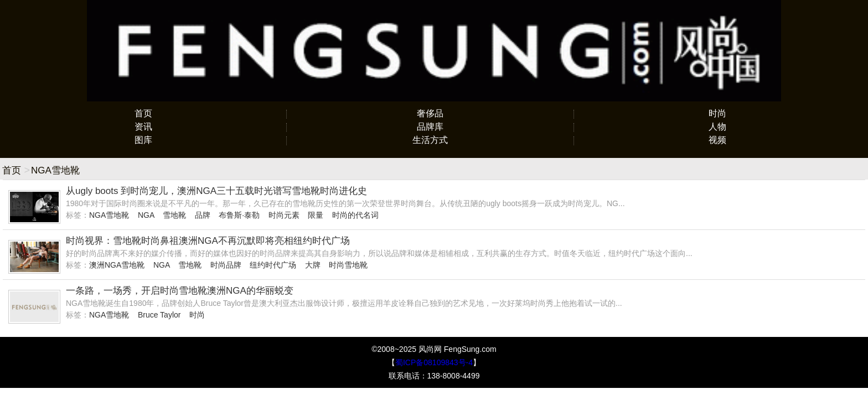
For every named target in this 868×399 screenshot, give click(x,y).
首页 (143, 113)
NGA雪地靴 (109, 215)
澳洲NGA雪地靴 (117, 265)
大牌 (313, 265)
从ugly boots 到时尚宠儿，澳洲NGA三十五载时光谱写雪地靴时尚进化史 (216, 191)
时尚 (717, 113)
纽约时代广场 (273, 265)
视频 (717, 140)
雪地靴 (174, 215)
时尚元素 (284, 215)
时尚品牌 (226, 265)
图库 (143, 140)
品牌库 (430, 127)
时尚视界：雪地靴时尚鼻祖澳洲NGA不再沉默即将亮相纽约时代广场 (208, 241)
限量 (316, 215)
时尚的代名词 (355, 215)
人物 (717, 127)
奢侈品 (430, 113)
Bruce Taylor (159, 315)
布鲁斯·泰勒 (239, 215)
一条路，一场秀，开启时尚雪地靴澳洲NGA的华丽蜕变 (180, 291)
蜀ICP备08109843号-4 (434, 362)
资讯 (143, 127)
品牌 (203, 215)
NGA (146, 215)
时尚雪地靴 (348, 265)
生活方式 (430, 140)
